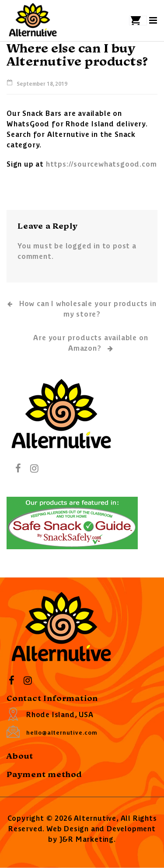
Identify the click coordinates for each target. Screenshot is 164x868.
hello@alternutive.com (62, 732)
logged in (83, 245)
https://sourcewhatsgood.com (101, 164)
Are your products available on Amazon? (91, 343)
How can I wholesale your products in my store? (82, 308)
